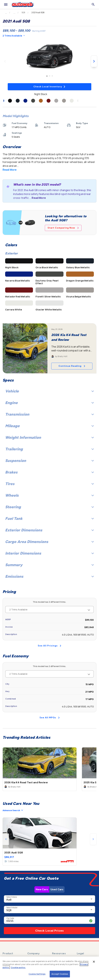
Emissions (50, 576)
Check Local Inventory (50, 87)
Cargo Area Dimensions (50, 542)
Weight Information (50, 437)
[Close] (94, 962)
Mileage (50, 426)
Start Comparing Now (63, 228)
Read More (10, 170)
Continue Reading (72, 366)
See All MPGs (50, 718)
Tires (50, 484)
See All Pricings (50, 646)
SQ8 (23, 13)
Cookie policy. (18, 967)
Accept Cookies (60, 974)
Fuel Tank (50, 518)
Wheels (50, 495)
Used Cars (57, 889)
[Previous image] (5, 61)
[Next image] (94, 61)
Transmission (50, 414)
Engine (50, 403)
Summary (50, 565)
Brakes (50, 472)
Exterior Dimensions (50, 530)
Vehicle (50, 391)
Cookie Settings (37, 974)
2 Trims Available (14, 36)
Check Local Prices (50, 931)
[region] (50, 968)
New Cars (42, 889)
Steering (50, 507)
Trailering (50, 449)
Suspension (50, 461)
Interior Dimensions (50, 553)
